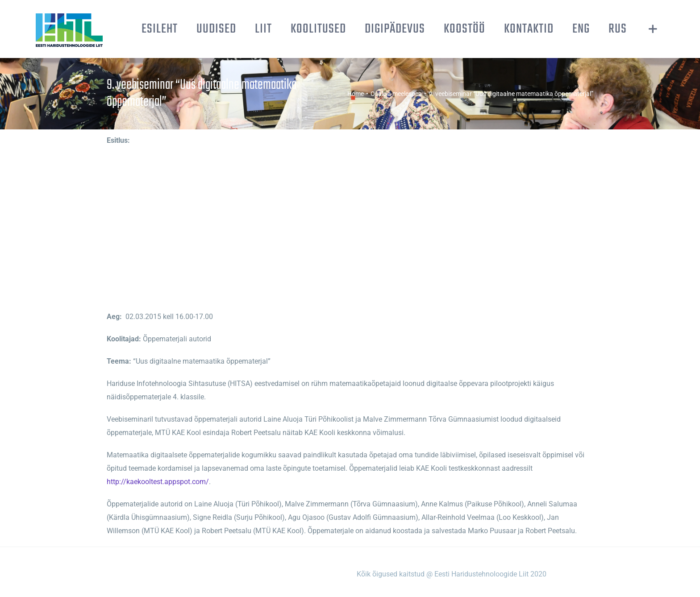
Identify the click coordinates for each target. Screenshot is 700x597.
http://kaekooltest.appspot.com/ (158, 482)
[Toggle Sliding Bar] (653, 29)
